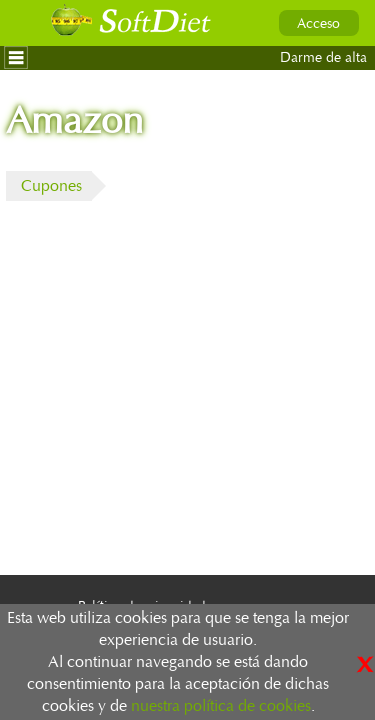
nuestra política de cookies (221, 706)
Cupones (51, 186)
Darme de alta (323, 57)
